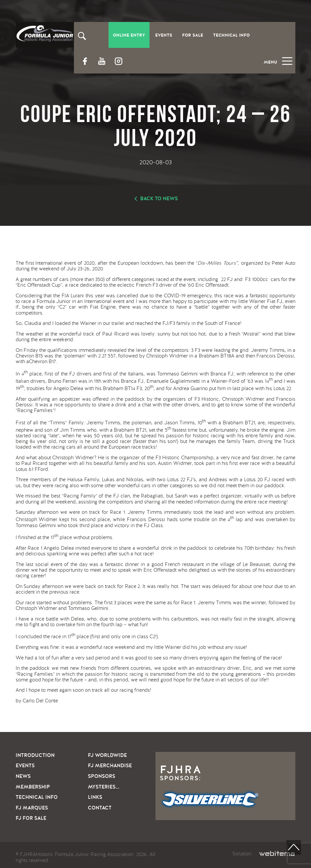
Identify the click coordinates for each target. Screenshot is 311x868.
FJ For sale (31, 818)
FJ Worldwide (107, 755)
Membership (33, 787)
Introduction (35, 755)
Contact (100, 808)
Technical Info (231, 35)
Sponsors (102, 776)
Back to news (159, 199)
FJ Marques (32, 808)
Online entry (129, 35)
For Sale (193, 35)
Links (95, 797)
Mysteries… (104, 787)
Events (164, 35)
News (23, 776)
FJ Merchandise (110, 766)
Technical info (37, 797)
